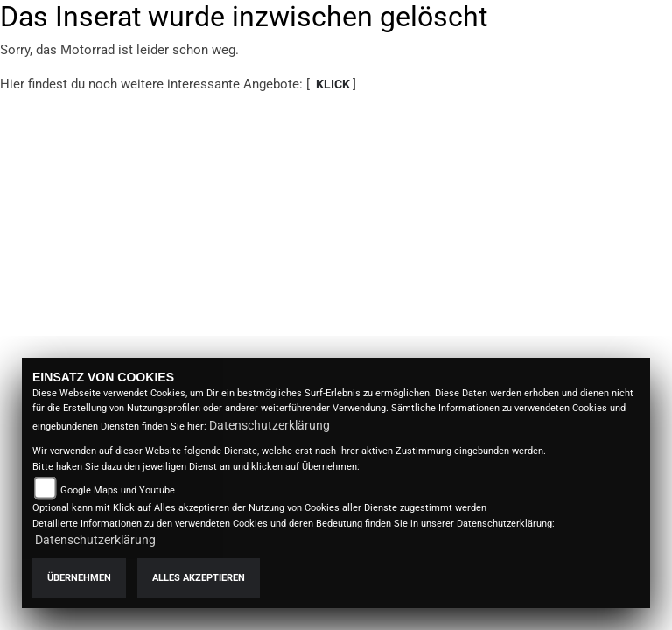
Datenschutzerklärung (269, 425)
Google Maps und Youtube (118, 490)
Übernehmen (79, 578)
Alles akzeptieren (199, 578)
